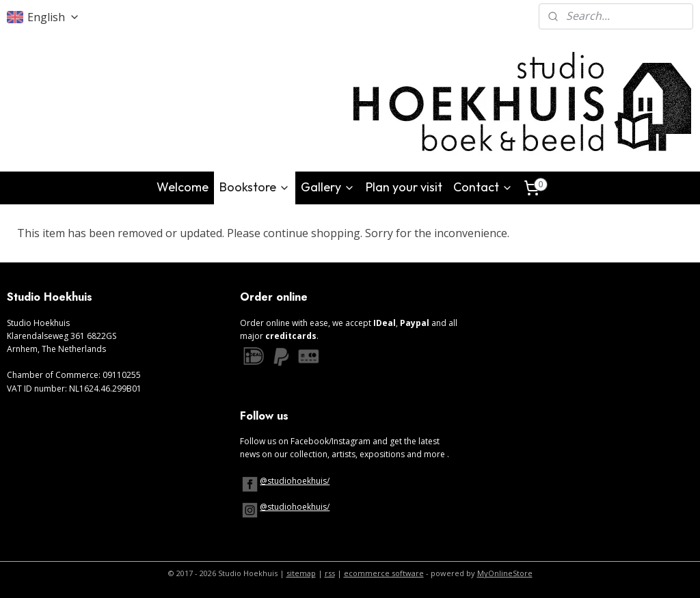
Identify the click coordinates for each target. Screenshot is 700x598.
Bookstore (255, 187)
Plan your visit (404, 187)
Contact (483, 187)
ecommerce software (384, 573)
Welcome (183, 187)
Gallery (328, 187)
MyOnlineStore (505, 573)
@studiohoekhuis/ (295, 481)
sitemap (301, 573)
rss (330, 573)
